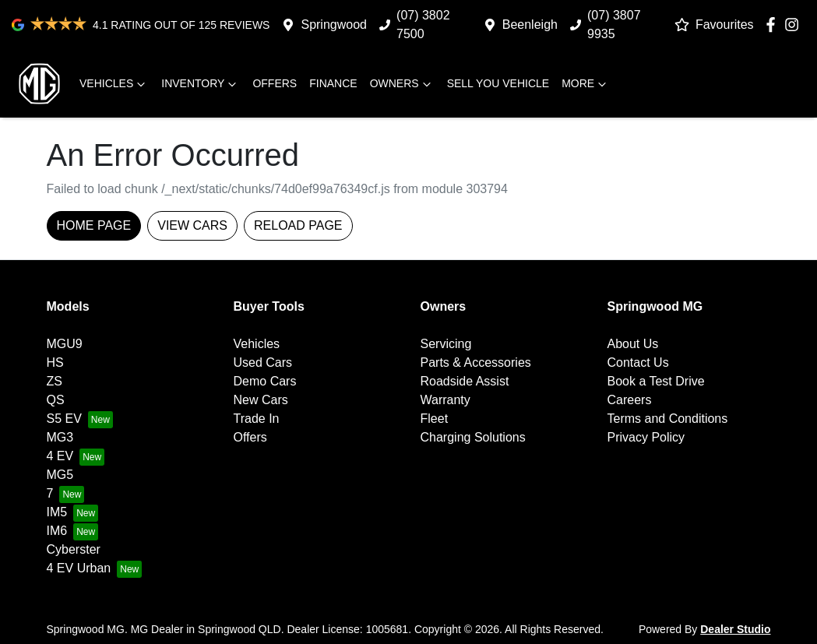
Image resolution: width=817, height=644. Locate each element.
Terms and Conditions (668, 419)
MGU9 (65, 344)
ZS (55, 381)
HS (55, 362)
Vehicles (114, 84)
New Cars (261, 400)
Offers (275, 83)
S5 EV (64, 419)
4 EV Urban (79, 568)
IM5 (57, 512)
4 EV (60, 456)
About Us (633, 344)
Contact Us (638, 362)
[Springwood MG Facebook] (774, 25)
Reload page (298, 225)
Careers (630, 400)
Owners (402, 84)
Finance (333, 83)
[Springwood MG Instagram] (795, 25)
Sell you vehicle (498, 83)
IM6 (57, 531)
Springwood (334, 25)
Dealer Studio (735, 629)
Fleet (435, 419)
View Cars (192, 225)
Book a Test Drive (656, 381)
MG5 (60, 475)
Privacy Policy (646, 437)
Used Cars (263, 362)
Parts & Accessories (476, 362)
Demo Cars (265, 381)
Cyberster (74, 549)
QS (56, 400)
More (586, 84)
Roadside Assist (465, 381)
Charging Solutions (473, 437)
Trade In (257, 419)
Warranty (445, 400)
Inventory (201, 84)
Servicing (446, 344)
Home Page (94, 225)
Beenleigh (530, 25)
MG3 (60, 437)
